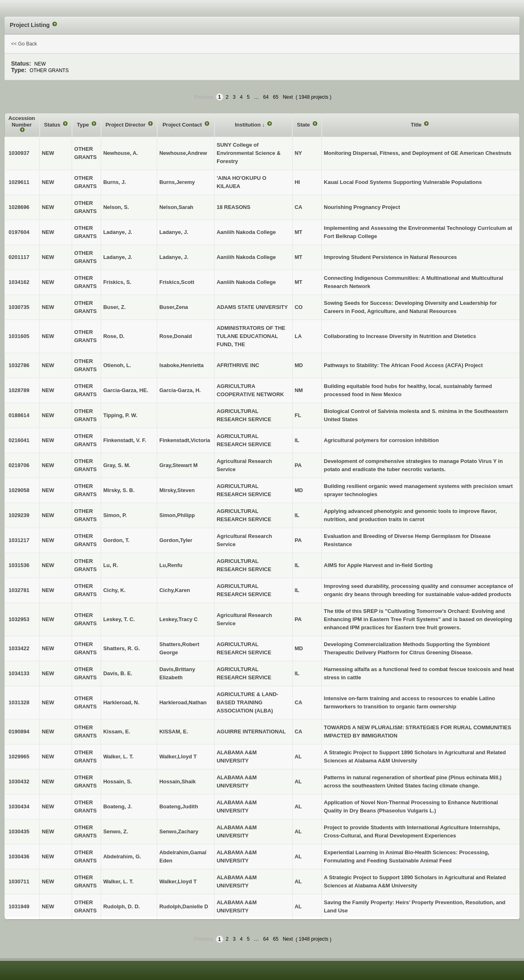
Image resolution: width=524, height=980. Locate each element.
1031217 (19, 540)
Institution (248, 125)
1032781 (19, 590)
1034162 (19, 282)
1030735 (19, 307)
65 (276, 97)
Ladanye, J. (174, 257)
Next (288, 97)
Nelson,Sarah (176, 207)
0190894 (19, 732)
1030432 (19, 782)
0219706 (19, 465)
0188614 (19, 415)
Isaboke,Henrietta (181, 365)
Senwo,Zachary (179, 831)
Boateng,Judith (179, 806)
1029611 (19, 182)
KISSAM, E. (174, 732)
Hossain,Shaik (177, 782)
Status (53, 125)
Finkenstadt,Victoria (185, 440)
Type (84, 125)
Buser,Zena (174, 307)
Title (417, 125)
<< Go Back (24, 44)
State (304, 125)
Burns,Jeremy (177, 182)
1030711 (19, 881)
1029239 (19, 515)
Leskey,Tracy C (178, 619)
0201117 (19, 257)
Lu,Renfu (171, 565)
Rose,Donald (175, 336)
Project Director (126, 125)
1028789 (19, 390)
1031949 (19, 906)
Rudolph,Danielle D (184, 906)
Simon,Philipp (177, 515)
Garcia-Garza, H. (180, 390)
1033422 (19, 648)
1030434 (19, 806)
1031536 (19, 565)
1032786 (19, 365)
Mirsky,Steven (177, 490)
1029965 (19, 757)
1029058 (19, 490)
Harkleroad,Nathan (183, 702)
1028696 (19, 207)
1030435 (19, 831)
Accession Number (22, 121)
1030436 (19, 856)
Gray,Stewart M (178, 465)
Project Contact (183, 125)
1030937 (19, 153)
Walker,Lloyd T (178, 757)
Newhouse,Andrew (183, 153)
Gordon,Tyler (176, 540)
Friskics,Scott (177, 282)
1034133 (19, 673)
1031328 (19, 702)
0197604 (19, 232)
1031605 (19, 336)
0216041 (19, 440)
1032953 (19, 619)
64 (266, 97)
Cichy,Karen (175, 590)
